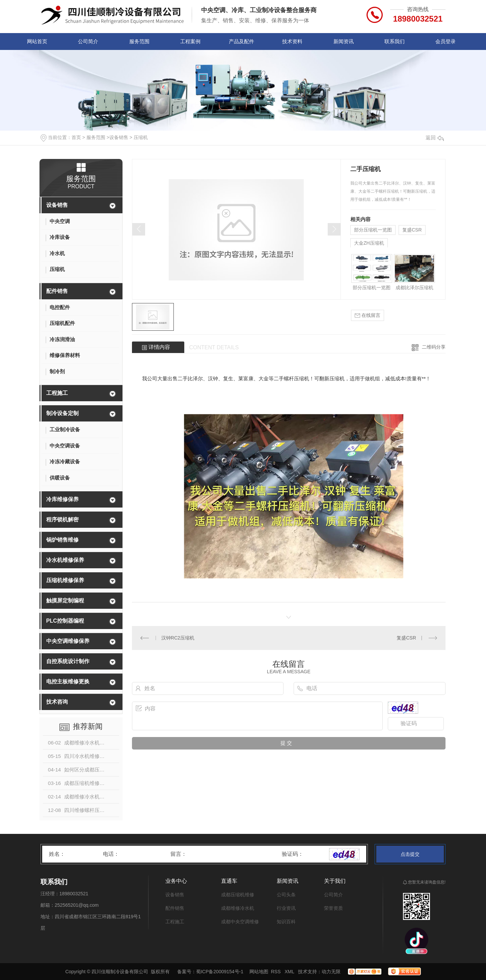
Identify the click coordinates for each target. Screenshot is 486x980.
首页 (76, 137)
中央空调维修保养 (68, 641)
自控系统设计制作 (68, 661)
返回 (435, 138)
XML (290, 972)
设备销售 (119, 137)
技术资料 (292, 41)
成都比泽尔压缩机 (414, 288)
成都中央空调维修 (240, 922)
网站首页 (37, 41)
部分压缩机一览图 (373, 230)
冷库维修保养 (62, 499)
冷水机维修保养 (65, 560)
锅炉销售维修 (62, 540)
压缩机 (141, 137)
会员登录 (446, 41)
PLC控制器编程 (65, 621)
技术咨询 (57, 702)
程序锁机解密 (62, 520)
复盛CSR (412, 230)
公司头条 (286, 895)
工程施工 (57, 393)
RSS (277, 972)
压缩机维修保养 (65, 580)
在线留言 (368, 315)
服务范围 (139, 41)
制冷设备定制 (62, 413)
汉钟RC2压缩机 (178, 638)
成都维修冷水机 (238, 908)
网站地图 (259, 972)
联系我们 (395, 41)
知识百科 (286, 922)
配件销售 (57, 291)
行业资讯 (286, 908)
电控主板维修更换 (68, 682)
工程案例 (190, 41)
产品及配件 (241, 41)
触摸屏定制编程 (65, 601)
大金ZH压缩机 (369, 243)
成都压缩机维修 (238, 895)
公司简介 (88, 41)
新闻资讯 (344, 41)
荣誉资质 (333, 908)
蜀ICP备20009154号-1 (220, 972)
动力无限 (331, 972)
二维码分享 (434, 347)
